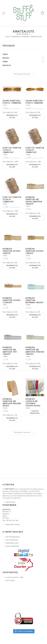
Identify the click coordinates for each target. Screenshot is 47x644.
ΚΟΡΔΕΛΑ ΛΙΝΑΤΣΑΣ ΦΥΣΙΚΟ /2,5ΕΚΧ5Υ (12, 300)
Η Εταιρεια (8, 485)
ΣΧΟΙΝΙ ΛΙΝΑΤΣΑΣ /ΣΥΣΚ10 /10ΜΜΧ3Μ (12, 102)
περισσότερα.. (11, 502)
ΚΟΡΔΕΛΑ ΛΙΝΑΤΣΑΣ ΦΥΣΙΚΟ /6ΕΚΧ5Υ (12, 251)
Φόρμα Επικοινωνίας (13, 525)
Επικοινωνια (9, 505)
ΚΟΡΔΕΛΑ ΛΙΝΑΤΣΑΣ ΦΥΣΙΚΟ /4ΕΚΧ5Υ (35, 251)
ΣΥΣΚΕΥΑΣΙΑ (15, 37)
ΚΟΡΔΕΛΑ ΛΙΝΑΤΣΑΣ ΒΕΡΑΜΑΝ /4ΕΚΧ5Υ (35, 300)
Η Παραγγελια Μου (13, 532)
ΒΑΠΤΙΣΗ (6, 58)
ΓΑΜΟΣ (5, 54)
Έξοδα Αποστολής (12, 543)
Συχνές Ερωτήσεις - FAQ (14, 577)
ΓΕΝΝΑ (5, 62)
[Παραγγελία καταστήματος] (24, 74)
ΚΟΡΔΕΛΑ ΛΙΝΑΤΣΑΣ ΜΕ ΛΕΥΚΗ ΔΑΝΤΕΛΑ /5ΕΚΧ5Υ (34, 201)
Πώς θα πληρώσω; (12, 540)
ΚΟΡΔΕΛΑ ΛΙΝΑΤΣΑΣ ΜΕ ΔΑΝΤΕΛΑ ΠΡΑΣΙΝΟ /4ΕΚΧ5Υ (35, 351)
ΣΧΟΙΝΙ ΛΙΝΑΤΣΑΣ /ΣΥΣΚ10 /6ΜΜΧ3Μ (35, 102)
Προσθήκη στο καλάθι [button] (12, 116)
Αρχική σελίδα (22, 34)
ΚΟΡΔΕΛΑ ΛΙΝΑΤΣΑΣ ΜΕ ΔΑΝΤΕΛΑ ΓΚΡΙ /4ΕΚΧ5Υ (10, 351)
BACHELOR (7, 65)
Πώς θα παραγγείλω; (13, 537)
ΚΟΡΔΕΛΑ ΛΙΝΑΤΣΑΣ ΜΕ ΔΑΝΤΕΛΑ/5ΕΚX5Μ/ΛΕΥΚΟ (12, 402)
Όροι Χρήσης (10, 580)
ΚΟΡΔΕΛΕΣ (25, 37)
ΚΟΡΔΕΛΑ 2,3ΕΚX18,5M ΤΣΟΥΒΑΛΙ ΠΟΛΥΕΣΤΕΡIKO (33, 402)
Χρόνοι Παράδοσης (12, 546)
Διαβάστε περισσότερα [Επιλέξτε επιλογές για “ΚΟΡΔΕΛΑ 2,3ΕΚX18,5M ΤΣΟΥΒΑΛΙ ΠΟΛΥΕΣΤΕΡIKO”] (35, 412)
